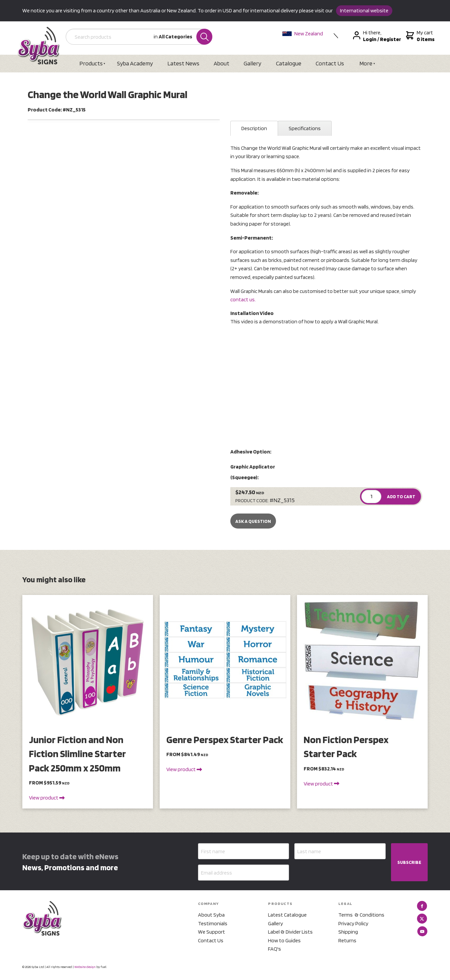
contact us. (243, 299)
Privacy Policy (353, 923)
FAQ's (274, 949)
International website (364, 11)
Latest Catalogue (287, 915)
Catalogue (289, 63)
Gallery (252, 63)
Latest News (183, 63)
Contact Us (330, 63)
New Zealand (303, 34)
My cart (419, 36)
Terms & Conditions (361, 915)
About (221, 63)
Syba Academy (135, 63)
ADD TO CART (401, 497)
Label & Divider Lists (290, 932)
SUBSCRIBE (409, 862)
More (366, 63)
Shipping (348, 932)
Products (91, 63)
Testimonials (213, 923)
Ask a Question (253, 521)
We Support (211, 932)
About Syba (211, 915)
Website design (85, 967)
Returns (347, 940)
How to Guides (284, 940)
